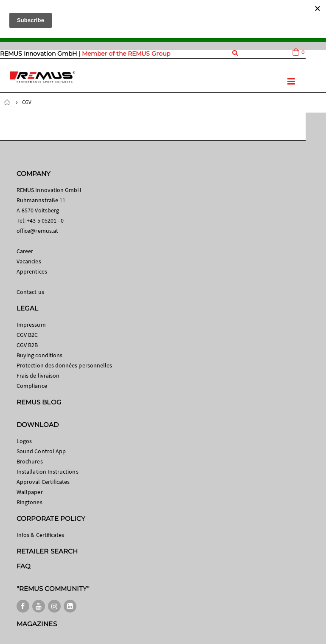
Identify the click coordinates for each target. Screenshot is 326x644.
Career (25, 251)
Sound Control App (41, 451)
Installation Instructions (48, 472)
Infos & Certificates (40, 535)
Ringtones (30, 502)
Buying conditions (39, 355)
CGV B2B (27, 345)
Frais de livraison (38, 376)
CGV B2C (27, 335)
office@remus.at (37, 231)
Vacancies (29, 261)
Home (7, 102)
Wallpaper (30, 492)
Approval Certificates (43, 482)
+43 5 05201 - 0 (45, 220)
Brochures (30, 461)
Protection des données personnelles (64, 365)
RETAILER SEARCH (47, 551)
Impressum (31, 325)
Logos (24, 441)
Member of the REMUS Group (126, 54)
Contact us (30, 292)
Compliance (32, 386)
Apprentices (32, 271)
